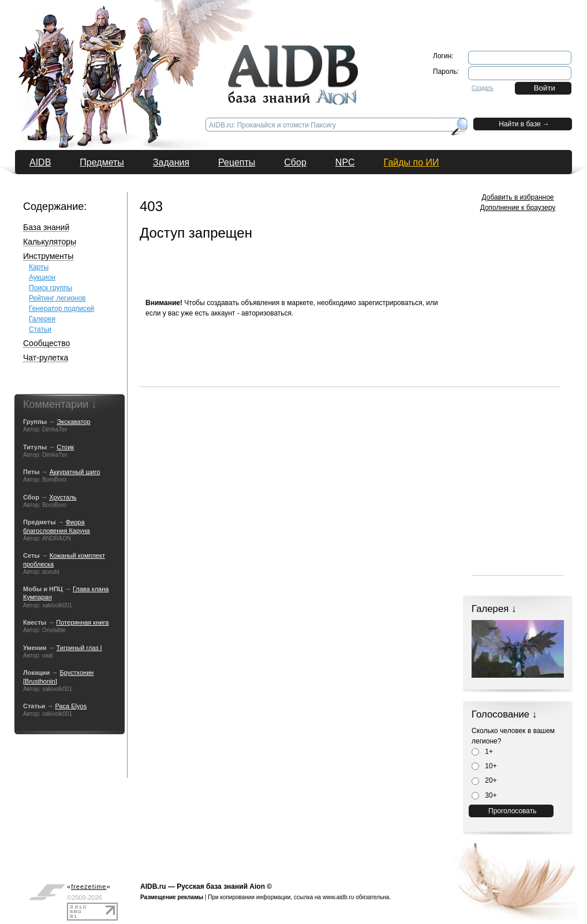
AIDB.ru (153, 887)
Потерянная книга (82, 622)
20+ (484, 780)
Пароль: (446, 72)
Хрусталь (63, 497)
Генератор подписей (61, 309)
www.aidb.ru (338, 897)
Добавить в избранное (518, 197)
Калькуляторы (50, 242)
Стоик (65, 447)
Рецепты (237, 162)
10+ (484, 766)
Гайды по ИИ (412, 162)
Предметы (102, 162)
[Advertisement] (350, 360)
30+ (484, 795)
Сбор (295, 162)
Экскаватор (73, 422)
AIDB (40, 162)
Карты (39, 267)
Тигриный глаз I (79, 648)
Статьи (40, 329)
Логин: (443, 56)
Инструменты (48, 256)
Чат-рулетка (46, 358)
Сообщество (46, 343)
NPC (345, 162)
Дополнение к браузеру (518, 208)
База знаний (46, 227)
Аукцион (42, 277)
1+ (482, 752)
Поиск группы (51, 288)
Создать (483, 88)
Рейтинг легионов (57, 298)
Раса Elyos (71, 706)
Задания (171, 162)
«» (89, 887)
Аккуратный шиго (75, 472)
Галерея (42, 319)
